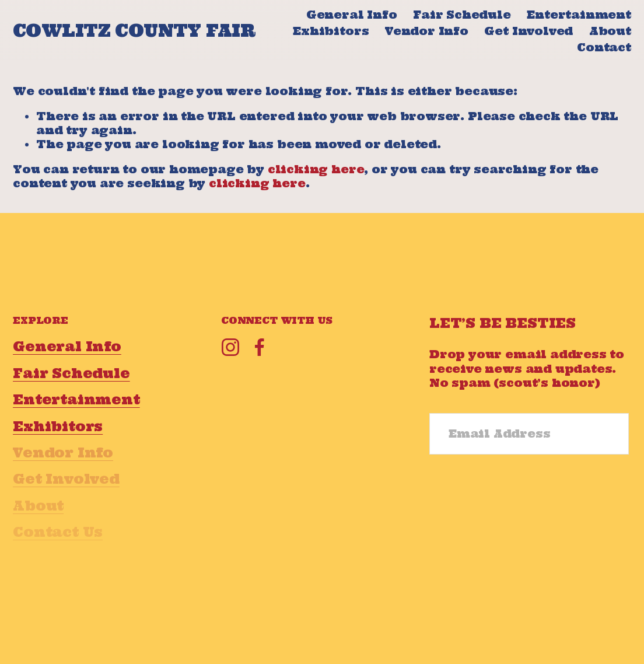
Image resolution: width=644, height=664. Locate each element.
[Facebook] (260, 347)
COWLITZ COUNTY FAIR (134, 31)
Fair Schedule (462, 15)
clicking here (316, 169)
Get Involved (528, 31)
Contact (604, 47)
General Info (352, 15)
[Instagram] (230, 347)
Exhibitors (331, 31)
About (610, 31)
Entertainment (579, 15)
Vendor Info (427, 31)
